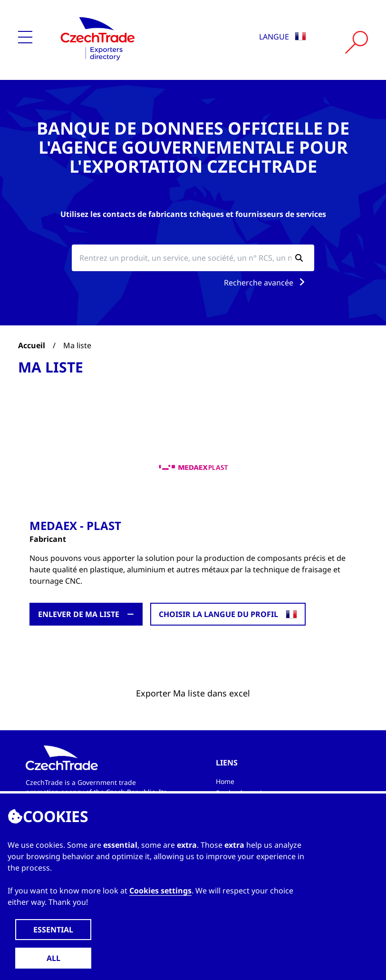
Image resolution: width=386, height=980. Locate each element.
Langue (283, 37)
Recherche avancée (266, 283)
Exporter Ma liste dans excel (193, 693)
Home (225, 781)
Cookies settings (160, 891)
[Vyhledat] (357, 42)
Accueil (32, 345)
